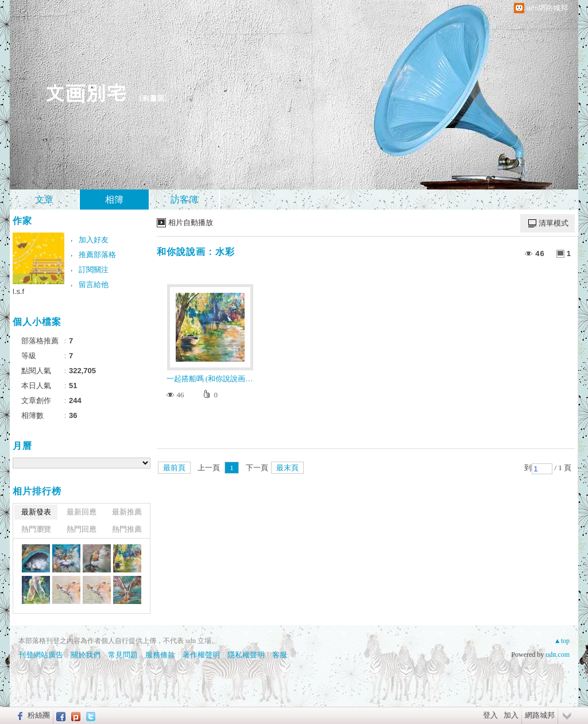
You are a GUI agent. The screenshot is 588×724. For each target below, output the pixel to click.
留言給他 (94, 284)
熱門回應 (82, 529)
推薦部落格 (97, 255)
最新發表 (36, 512)
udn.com (558, 655)
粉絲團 (39, 715)
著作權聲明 (201, 655)
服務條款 (160, 655)
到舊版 (153, 98)
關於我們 (86, 655)
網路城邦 (540, 715)
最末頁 (287, 468)
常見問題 (123, 655)
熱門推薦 (127, 529)
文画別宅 (86, 92)
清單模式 (554, 223)
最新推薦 (127, 512)
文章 (44, 200)
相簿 (114, 200)
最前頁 (174, 468)
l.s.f (18, 291)
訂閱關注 (94, 270)
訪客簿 (184, 200)
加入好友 (94, 240)
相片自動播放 (191, 222)
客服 (280, 655)
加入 (511, 715)
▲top (562, 641)
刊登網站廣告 (41, 655)
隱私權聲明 (246, 655)
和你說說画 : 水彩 (196, 252)
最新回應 (82, 512)
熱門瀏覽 (36, 529)
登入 (490, 715)
